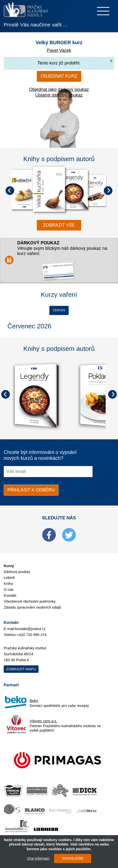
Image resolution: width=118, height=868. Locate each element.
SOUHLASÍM (73, 858)
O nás (9, 589)
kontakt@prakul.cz (31, 629)
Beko (34, 701)
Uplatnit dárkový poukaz (59, 95)
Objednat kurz (59, 76)
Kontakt (10, 595)
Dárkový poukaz (17, 572)
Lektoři (9, 578)
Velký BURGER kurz (59, 42)
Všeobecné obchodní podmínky (30, 601)
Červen (59, 310)
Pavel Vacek (59, 50)
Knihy (8, 583)
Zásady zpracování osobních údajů (32, 607)
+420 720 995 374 (32, 635)
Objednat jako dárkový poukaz (59, 89)
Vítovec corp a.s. (43, 721)
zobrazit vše (59, 225)
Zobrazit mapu (21, 669)
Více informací (38, 858)
